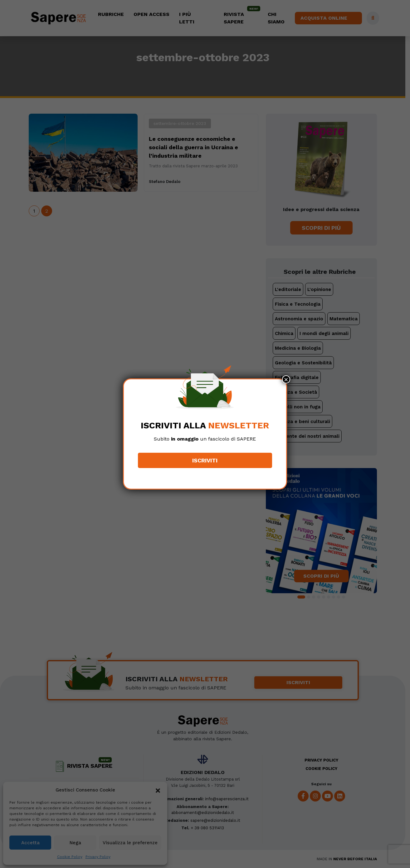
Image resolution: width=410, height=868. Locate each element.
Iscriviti (205, 460)
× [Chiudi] (286, 379)
